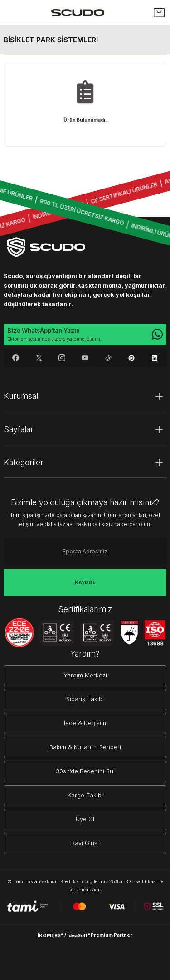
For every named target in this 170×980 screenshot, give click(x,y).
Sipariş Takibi (85, 699)
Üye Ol (85, 819)
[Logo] (78, 12)
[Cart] (159, 13)
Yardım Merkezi (85, 675)
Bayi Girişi (85, 843)
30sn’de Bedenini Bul (85, 771)
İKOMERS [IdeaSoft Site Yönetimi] (50, 935)
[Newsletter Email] (85, 552)
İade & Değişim (85, 723)
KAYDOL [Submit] (85, 582)
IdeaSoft (78, 935)
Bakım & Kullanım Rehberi (85, 747)
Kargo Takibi (85, 795)
